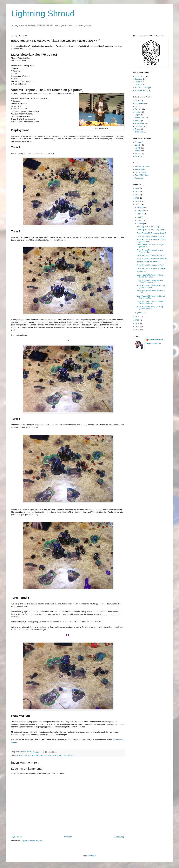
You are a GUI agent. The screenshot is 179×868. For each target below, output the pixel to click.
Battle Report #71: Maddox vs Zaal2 (150, 265)
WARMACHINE (69, 755)
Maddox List (142, 272)
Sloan (137, 156)
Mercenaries (140, 118)
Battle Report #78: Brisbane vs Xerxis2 (151, 233)
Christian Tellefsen (156, 340)
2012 (138, 330)
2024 (138, 188)
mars (140, 220)
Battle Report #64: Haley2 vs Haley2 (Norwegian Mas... (151, 308)
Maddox (138, 151)
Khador (42, 755)
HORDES (139, 85)
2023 (138, 191)
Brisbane (138, 142)
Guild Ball (139, 82)
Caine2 (138, 145)
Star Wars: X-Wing (142, 88)
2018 (138, 201)
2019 (138, 198)
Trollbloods (139, 132)
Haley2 (36, 755)
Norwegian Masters (52, 755)
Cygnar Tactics (140, 172)
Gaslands (139, 79)
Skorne (138, 129)
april (139, 217)
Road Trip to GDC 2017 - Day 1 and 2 (151, 230)
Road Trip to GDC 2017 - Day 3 (149, 227)
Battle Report (23, 755)
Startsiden (68, 837)
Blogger (93, 856)
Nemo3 (138, 154)
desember (141, 207)
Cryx (137, 106)
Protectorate (139, 123)
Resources (139, 178)
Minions (138, 121)
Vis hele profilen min (153, 343)
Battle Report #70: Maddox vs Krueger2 (152, 268)
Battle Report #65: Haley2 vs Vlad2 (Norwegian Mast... (150, 302)
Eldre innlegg (119, 837)
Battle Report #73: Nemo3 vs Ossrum (151, 255)
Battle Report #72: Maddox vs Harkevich (152, 259)
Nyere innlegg (17, 837)
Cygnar (31, 755)
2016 (138, 317)
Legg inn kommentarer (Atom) (32, 841)
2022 (138, 195)
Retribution (139, 126)
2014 (138, 323)
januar (140, 313)
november (141, 211)
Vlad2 (61, 755)
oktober (140, 214)
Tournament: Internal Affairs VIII (149, 262)
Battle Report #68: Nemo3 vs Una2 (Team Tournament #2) (150, 281)
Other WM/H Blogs (142, 175)
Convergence (140, 103)
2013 (138, 327)
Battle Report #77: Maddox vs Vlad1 (150, 236)
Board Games (140, 76)
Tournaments (140, 169)
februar (140, 224)
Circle (137, 101)
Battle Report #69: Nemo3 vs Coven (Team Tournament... (150, 276)
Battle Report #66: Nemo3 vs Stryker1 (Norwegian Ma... (151, 297)
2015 (138, 320)
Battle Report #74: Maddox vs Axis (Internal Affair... (150, 251)
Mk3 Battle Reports (142, 167)
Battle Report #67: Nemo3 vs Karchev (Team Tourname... (151, 287)
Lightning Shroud (43, 13)
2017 (138, 205)
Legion (137, 115)
